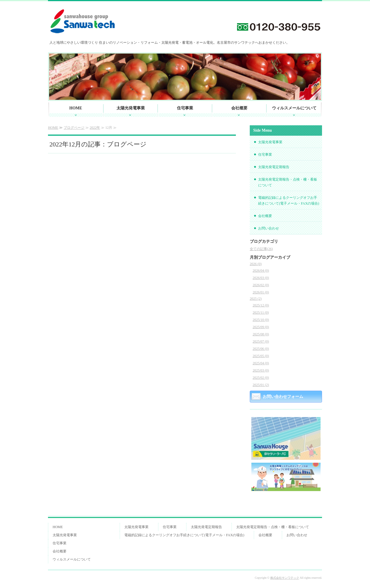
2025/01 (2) (261, 385)
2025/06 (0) (261, 349)
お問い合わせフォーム (283, 397)
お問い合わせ (269, 228)
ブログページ (74, 128)
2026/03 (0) (261, 278)
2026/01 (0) (261, 292)
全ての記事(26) (261, 249)
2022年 (95, 128)
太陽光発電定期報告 (274, 167)
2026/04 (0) (261, 271)
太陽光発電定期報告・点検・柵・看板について (288, 182)
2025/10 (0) (261, 320)
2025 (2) (256, 299)
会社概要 (239, 108)
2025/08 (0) (261, 334)
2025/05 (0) (261, 356)
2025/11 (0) (261, 313)
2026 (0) (256, 264)
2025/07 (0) (261, 341)
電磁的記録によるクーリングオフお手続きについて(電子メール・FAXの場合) (289, 201)
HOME (76, 108)
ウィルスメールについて (294, 108)
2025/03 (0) (261, 370)
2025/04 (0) (261, 363)
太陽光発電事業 (131, 108)
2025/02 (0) (261, 378)
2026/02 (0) (261, 285)
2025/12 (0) (261, 305)
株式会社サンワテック (285, 578)
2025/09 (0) (261, 327)
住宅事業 (185, 108)
